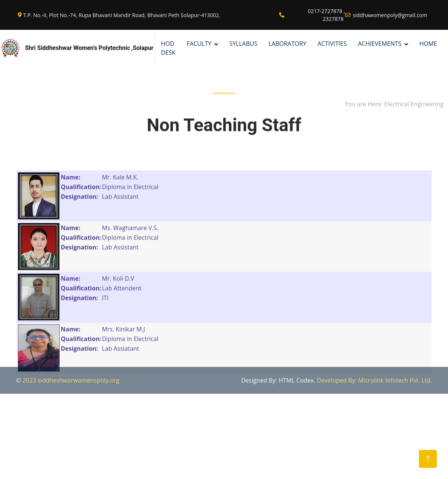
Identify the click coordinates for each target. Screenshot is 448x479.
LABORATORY (287, 44)
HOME (428, 44)
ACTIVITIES (332, 44)
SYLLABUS (243, 44)
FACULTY (199, 44)
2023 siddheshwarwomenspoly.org (71, 380)
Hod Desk (168, 48)
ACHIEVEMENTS (380, 44)
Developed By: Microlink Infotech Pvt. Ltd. (374, 380)
